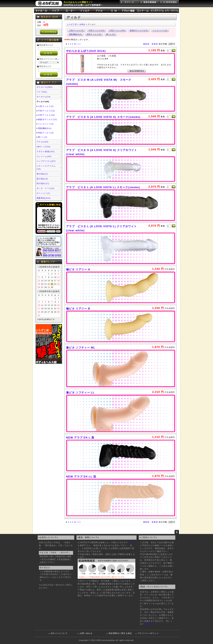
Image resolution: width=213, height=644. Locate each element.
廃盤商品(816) (44, 198)
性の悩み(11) (43, 183)
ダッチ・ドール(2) (45, 188)
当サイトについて (59, 633)
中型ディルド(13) (47, 111)
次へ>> (77, 44)
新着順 (155, 44)
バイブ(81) (42, 92)
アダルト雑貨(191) (46, 152)
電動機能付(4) (45, 128)
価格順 (146, 44)
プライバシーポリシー (148, 633)
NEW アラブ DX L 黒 (80, 438)
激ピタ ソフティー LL (80, 392)
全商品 (82, 24)
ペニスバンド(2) (46, 124)
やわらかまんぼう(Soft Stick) (86, 51)
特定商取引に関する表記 (120, 633)
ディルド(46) (43, 102)
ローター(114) (44, 97)
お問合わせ (150, 624)
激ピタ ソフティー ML (81, 348)
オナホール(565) (45, 87)
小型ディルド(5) (46, 106)
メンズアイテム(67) (46, 161)
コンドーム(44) (44, 156)
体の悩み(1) (42, 174)
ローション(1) (43, 193)
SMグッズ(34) (43, 147)
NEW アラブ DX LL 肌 (81, 477)
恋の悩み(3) (42, 179)
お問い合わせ (86, 633)
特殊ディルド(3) (46, 133)
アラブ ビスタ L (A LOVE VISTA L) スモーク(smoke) (103, 187)
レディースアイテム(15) (46, 167)
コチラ (131, 543)
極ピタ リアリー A (78, 269)
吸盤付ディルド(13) (48, 119)
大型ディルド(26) (47, 115)
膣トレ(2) (43, 137)
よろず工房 (72, 24)
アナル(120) (42, 142)
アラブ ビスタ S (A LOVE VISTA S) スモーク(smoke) (103, 117)
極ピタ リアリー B (78, 309)
